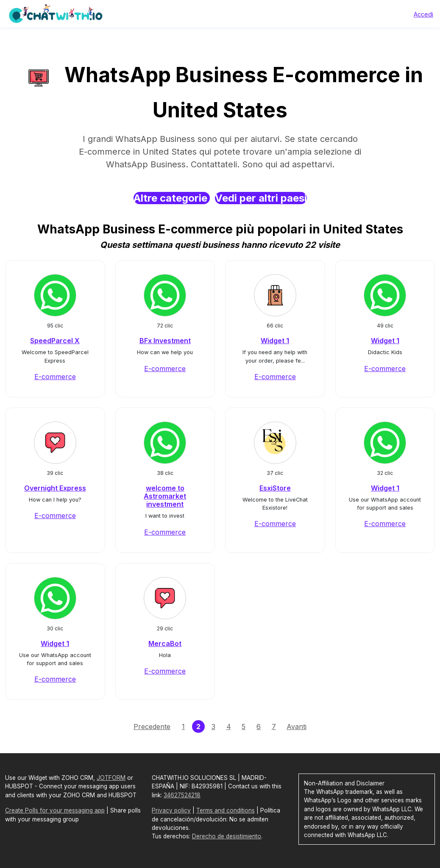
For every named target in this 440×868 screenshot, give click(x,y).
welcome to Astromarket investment (165, 496)
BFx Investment (165, 341)
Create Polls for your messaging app (55, 810)
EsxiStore (275, 488)
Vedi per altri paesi (261, 198)
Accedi (423, 14)
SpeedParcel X (55, 341)
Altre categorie (172, 198)
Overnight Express (55, 488)
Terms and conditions (226, 810)
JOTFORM (111, 778)
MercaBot (165, 643)
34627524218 (182, 795)
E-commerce (55, 377)
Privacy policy (171, 810)
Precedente (152, 727)
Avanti (297, 727)
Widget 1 (275, 341)
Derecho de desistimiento (227, 836)
